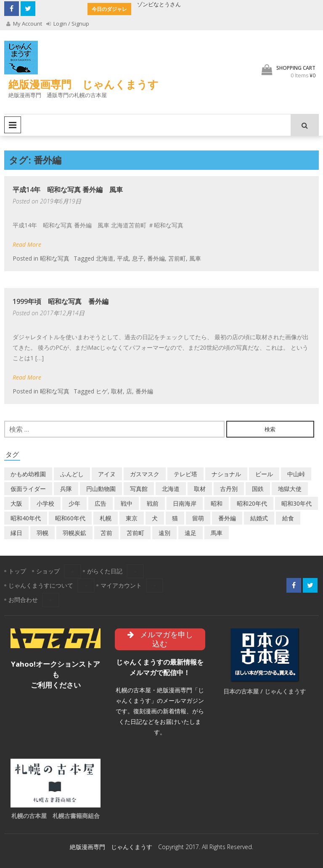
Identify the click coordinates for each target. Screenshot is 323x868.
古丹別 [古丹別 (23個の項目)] (229, 489)
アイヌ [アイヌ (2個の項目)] (107, 474)
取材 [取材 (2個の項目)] (200, 489)
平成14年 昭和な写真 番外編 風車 (68, 190)
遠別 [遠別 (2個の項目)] (164, 533)
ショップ (48, 571)
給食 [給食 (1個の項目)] (288, 518)
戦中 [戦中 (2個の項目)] (127, 503)
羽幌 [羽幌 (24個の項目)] (42, 533)
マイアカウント (121, 585)
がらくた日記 (105, 571)
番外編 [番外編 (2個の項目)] (227, 518)
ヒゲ (102, 391)
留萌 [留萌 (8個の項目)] (198, 518)
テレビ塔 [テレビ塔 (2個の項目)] (185, 474)
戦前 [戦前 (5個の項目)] (153, 503)
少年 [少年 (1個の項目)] (74, 503)
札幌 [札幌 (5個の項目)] (106, 518)
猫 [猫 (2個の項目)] (175, 518)
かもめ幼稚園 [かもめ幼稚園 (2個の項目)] (28, 474)
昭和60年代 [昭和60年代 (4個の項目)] (70, 518)
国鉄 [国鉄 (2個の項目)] (258, 489)
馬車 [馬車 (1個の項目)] (217, 533)
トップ (17, 571)
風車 (195, 258)
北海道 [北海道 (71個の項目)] (171, 489)
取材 (117, 391)
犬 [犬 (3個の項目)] (155, 518)
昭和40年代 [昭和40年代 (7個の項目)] (26, 518)
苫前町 (177, 258)
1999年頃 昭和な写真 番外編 (61, 301)
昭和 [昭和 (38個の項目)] (217, 503)
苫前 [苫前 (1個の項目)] (106, 533)
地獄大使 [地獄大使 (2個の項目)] (290, 489)
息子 (138, 258)
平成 (123, 258)
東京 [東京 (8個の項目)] (132, 518)
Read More (27, 244)
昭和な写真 (55, 258)
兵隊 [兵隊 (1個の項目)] (66, 489)
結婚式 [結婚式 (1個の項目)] (259, 518)
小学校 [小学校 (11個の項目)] (45, 503)
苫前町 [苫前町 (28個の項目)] (135, 533)
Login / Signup (68, 24)
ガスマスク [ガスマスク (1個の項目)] (145, 474)
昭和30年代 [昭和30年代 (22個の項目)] (297, 503)
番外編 (156, 258)
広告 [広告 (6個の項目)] (101, 503)
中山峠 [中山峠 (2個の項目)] (296, 474)
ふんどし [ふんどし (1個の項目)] (72, 474)
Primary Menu (13, 125)
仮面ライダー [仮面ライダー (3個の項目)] (28, 489)
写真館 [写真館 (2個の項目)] (139, 489)
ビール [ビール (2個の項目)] (264, 474)
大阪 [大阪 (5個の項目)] (16, 503)
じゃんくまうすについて (41, 585)
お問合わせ (23, 600)
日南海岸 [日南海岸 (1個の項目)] (185, 503)
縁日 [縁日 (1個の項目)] (16, 533)
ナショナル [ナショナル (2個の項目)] (226, 474)
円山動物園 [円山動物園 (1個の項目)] (101, 489)
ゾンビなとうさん (159, 4)
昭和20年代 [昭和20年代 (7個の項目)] (252, 503)
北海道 (105, 258)
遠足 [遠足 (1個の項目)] (191, 533)
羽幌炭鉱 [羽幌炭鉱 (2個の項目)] (74, 533)
